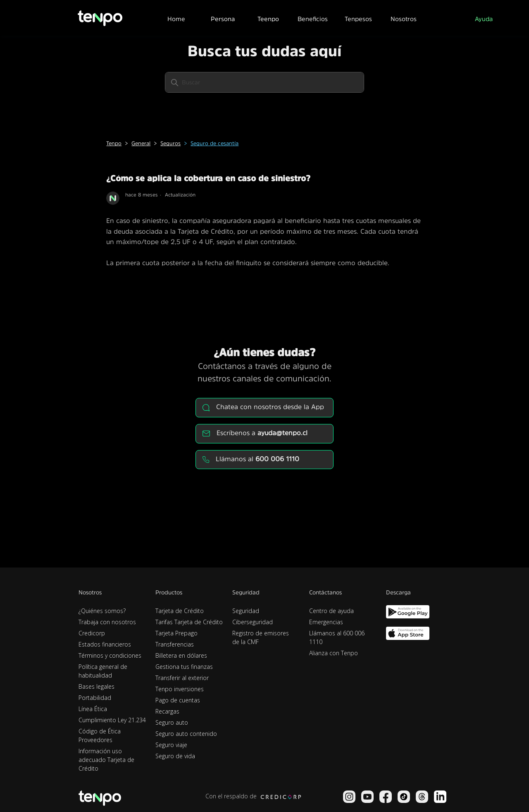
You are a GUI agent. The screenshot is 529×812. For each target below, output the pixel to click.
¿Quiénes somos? (102, 611)
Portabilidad (95, 698)
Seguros (170, 143)
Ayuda (484, 19)
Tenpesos (358, 19)
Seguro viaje (171, 745)
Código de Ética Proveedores (100, 735)
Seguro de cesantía (214, 143)
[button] (222, 18)
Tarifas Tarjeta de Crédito (189, 622)
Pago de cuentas (178, 700)
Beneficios (313, 19)
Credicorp (92, 633)
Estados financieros (105, 644)
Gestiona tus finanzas (184, 667)
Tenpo (114, 143)
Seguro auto (172, 722)
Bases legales (97, 686)
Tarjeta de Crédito (180, 611)
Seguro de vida (175, 756)
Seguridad (246, 611)
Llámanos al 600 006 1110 (337, 637)
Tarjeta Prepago (176, 633)
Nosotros (404, 19)
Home (176, 19)
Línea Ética (93, 709)
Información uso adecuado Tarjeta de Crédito (106, 760)
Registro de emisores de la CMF (261, 637)
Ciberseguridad (253, 622)
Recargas (167, 711)
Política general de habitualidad (103, 671)
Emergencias (326, 622)
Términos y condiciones (110, 655)
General (141, 143)
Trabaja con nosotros (107, 622)
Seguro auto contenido (186, 734)
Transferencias (175, 644)
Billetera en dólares (181, 655)
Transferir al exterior (182, 678)
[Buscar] (264, 82)
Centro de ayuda (331, 611)
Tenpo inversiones (180, 689)
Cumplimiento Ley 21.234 (112, 720)
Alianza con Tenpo (334, 653)
